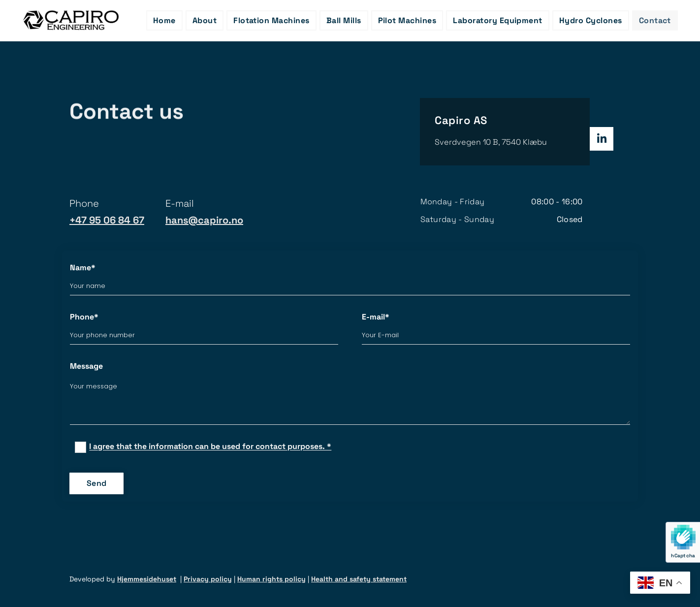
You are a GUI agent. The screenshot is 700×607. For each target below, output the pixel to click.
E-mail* (376, 317)
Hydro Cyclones (591, 20)
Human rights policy (271, 579)
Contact (655, 20)
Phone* (84, 317)
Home (164, 20)
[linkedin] (602, 139)
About (205, 20)
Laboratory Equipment (498, 20)
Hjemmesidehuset (147, 579)
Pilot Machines (407, 20)
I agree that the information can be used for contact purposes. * (210, 447)
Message (86, 366)
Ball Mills (344, 20)
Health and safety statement (359, 579)
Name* (83, 268)
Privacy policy (208, 579)
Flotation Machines (271, 20)
